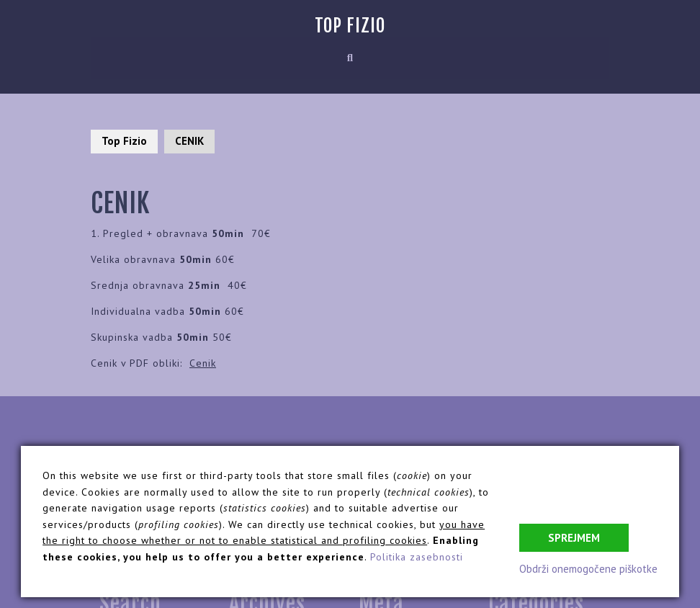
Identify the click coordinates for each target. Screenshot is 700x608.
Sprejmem (574, 538)
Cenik (203, 363)
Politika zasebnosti (417, 557)
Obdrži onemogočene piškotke (588, 569)
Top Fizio (350, 26)
